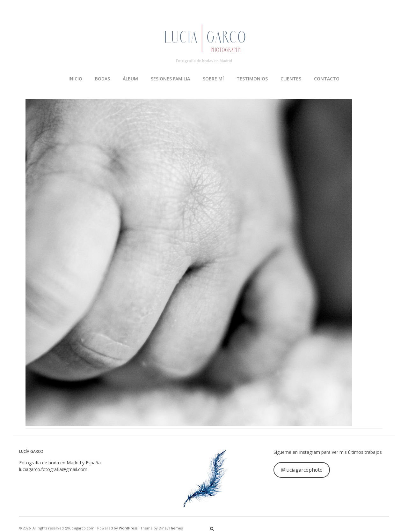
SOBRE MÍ (213, 79)
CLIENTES (291, 79)
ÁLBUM (130, 79)
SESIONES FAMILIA (170, 79)
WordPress (128, 528)
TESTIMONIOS (252, 79)
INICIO (75, 79)
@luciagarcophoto (302, 470)
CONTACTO (327, 79)
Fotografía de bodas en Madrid (204, 61)
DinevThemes (171, 528)
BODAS (102, 79)
